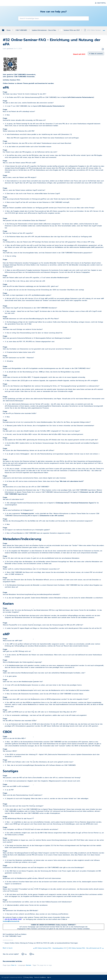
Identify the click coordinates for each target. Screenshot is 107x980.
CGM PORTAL (101, 3)
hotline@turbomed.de (11, 921)
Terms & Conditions (40, 977)
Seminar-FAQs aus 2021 (70, 30)
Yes (26, 954)
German (28, 965)
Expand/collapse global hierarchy (4, 30)
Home (9, 30)
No (33, 954)
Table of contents (97, 54)
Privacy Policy (29, 977)
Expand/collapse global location (104, 30)
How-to (14, 965)
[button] (21, 19)
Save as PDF (103, 49)
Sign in (49, 977)
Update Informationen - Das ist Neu (44, 30)
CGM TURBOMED (22, 30)
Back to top (7, 948)
